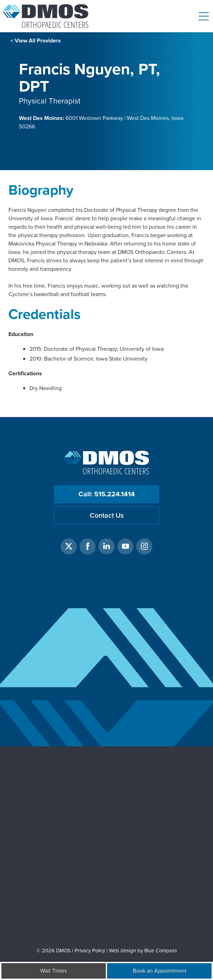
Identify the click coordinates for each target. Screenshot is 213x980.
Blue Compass (161, 951)
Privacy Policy (90, 951)
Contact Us (107, 515)
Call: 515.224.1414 (107, 494)
